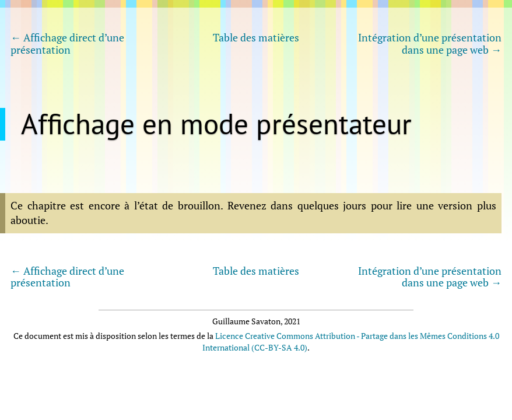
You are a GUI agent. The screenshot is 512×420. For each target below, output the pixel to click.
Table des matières (256, 38)
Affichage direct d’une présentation (67, 43)
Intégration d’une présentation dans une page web (430, 43)
